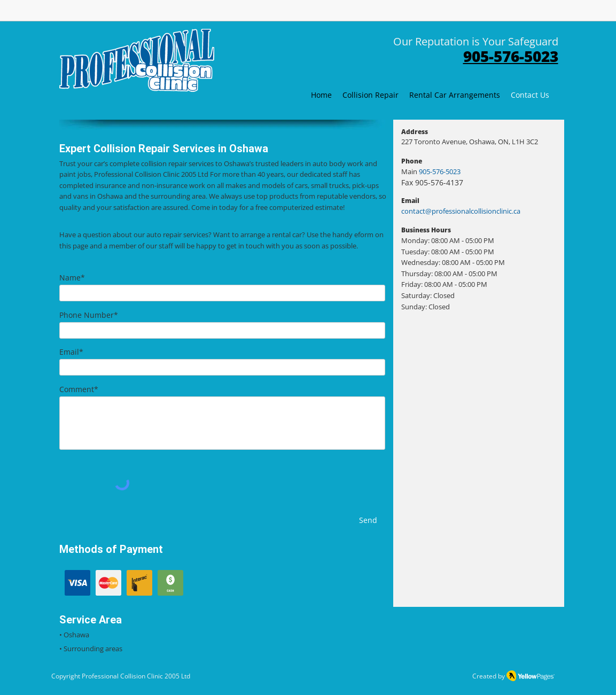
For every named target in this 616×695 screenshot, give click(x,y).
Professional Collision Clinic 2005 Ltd (136, 676)
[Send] (368, 520)
